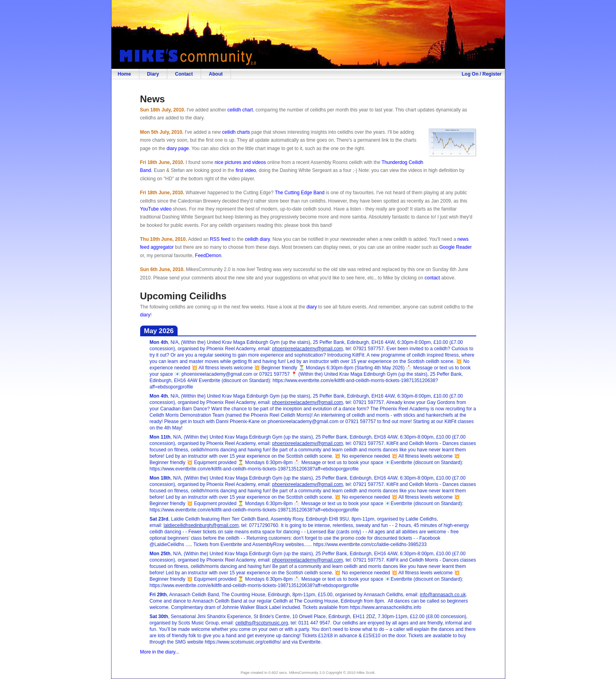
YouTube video (156, 209)
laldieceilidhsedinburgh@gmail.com (201, 525)
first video (246, 170)
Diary (153, 74)
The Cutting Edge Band (300, 193)
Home (124, 74)
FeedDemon (208, 256)
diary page (178, 148)
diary (312, 307)
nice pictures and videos (240, 162)
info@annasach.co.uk (443, 595)
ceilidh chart (240, 110)
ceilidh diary (257, 239)
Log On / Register (481, 74)
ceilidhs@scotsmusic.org (262, 623)
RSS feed (220, 239)
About (216, 74)
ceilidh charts (236, 132)
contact (432, 278)
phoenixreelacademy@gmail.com (307, 349)
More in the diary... (160, 652)
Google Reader (455, 247)
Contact (184, 74)
